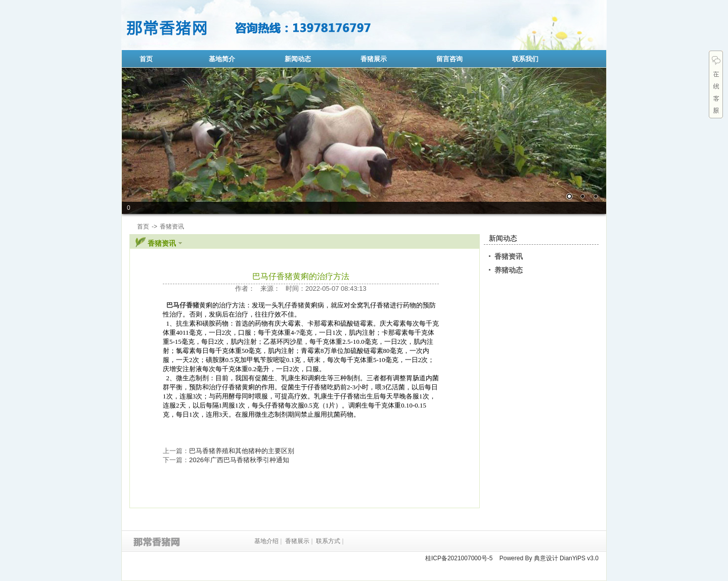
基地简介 (222, 59)
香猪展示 (374, 59)
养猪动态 (509, 270)
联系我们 (525, 59)
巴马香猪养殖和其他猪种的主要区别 (242, 451)
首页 (146, 59)
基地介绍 (266, 541)
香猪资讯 (509, 256)
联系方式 (328, 541)
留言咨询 (449, 59)
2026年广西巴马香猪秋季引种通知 (239, 460)
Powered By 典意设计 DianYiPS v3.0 (549, 558)
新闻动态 (298, 59)
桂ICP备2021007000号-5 (459, 558)
